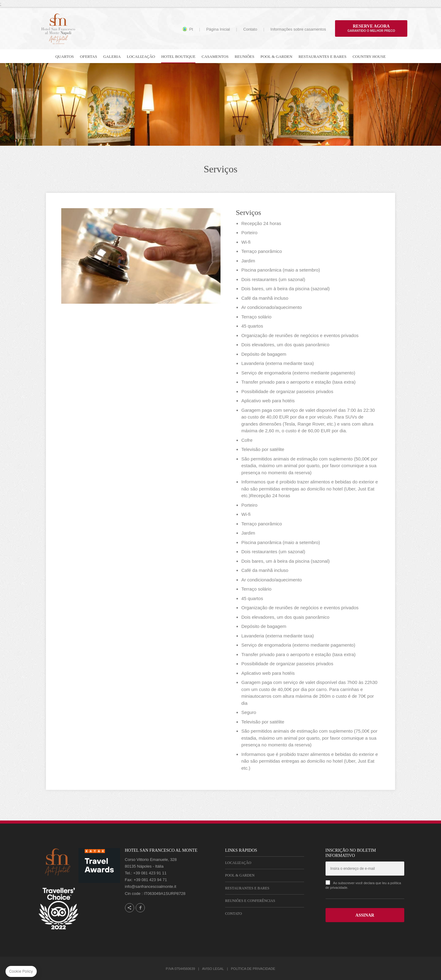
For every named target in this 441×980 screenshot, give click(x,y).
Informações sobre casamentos (298, 29)
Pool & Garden (276, 56)
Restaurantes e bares (322, 56)
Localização (141, 56)
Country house (369, 56)
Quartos (65, 56)
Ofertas (89, 56)
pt (191, 29)
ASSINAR (365, 915)
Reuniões (244, 56)
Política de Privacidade (253, 969)
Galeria (112, 56)
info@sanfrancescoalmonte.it (151, 886)
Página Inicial (218, 29)
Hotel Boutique (178, 56)
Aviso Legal (213, 969)
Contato (250, 29)
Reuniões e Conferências (250, 901)
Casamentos (215, 56)
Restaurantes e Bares (247, 888)
